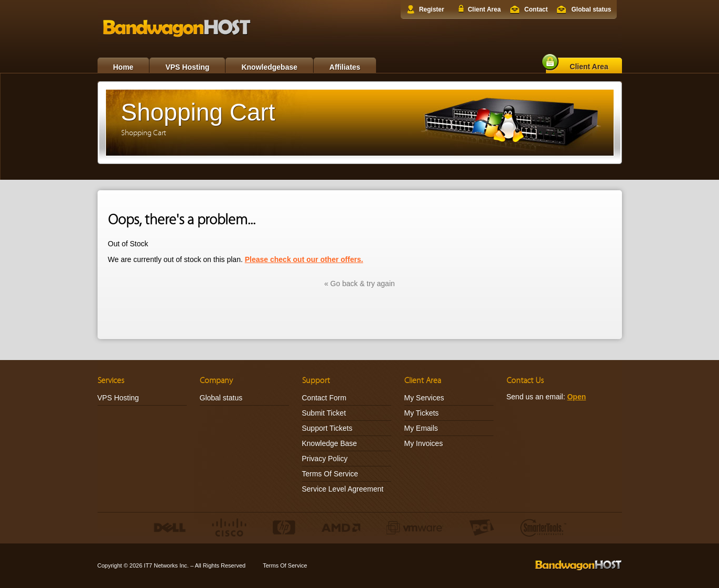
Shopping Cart (144, 133)
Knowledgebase (269, 67)
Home (124, 67)
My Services (424, 398)
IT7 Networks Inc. (166, 565)
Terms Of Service (330, 474)
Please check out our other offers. (304, 259)
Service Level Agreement (343, 489)
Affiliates (345, 67)
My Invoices (424, 443)
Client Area (484, 9)
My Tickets (422, 413)
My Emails (421, 428)
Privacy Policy (325, 459)
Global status (591, 9)
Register (432, 9)
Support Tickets (328, 428)
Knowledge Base (330, 443)
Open (576, 397)
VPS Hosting (187, 67)
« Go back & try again (359, 284)
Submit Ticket (324, 413)
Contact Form (324, 398)
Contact (536, 9)
